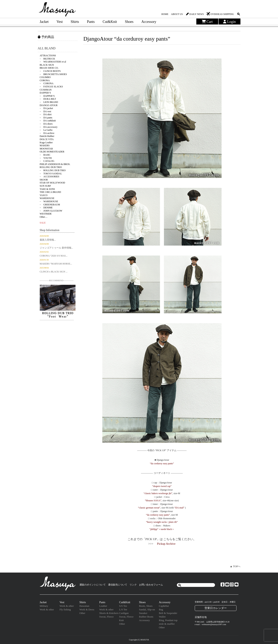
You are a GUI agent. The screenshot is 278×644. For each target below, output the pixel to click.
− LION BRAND (49, 102)
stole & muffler (167, 624)
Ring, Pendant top (168, 620)
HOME (165, 14)
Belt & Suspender (168, 613)
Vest (60, 22)
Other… (44, 217)
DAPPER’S (45, 93)
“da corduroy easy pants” (162, 463)
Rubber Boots (146, 617)
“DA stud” (179, 508)
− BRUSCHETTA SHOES (53, 74)
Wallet (162, 617)
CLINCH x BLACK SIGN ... (54, 272)
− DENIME (46, 208)
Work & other (47, 609)
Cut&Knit (110, 22)
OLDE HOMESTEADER (52, 152)
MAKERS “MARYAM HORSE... (56, 264)
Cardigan (124, 613)
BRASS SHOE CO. (49, 68)
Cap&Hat (164, 606)
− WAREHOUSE (49, 201)
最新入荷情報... (48, 240)
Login (230, 22)
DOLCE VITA (47, 139)
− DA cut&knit (48, 121)
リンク (133, 585)
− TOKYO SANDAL (51, 174)
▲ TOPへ (235, 566)
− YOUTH (46, 158)
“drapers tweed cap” (162, 486)
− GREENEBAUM (50, 205)
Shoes (129, 22)
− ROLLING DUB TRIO (53, 170)
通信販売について (118, 585)
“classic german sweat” (149, 508)
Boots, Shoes (146, 606)
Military (44, 606)
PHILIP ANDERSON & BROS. (55, 164)
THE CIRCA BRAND (50, 192)
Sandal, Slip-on (147, 609)
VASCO (44, 195)
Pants (91, 22)
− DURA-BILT (48, 99)
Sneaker (143, 613)
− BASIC (45, 155)
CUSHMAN (46, 90)
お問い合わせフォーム (151, 585)
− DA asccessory (49, 127)
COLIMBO (45, 77)
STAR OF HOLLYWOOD (52, 183)
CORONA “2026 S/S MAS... (54, 256)
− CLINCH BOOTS (50, 71)
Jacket (44, 22)
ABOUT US (177, 14)
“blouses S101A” (153, 501)
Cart (207, 22)
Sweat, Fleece (107, 617)
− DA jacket (46, 108)
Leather (103, 606)
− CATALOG (47, 161)
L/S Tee (123, 609)
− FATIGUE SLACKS (51, 87)
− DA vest (46, 111)
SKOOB (44, 180)
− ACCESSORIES (50, 177)
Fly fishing (65, 609)
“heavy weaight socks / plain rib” (162, 522)
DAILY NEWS (197, 14)
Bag (161, 609)
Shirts (75, 22)
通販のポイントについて (93, 585)
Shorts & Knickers (109, 613)
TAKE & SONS (47, 189)
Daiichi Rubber (47, 136)
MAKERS (45, 145)
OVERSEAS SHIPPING (222, 14)
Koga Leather (46, 142)
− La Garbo (46, 130)
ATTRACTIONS (48, 56)
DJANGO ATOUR (49, 105)
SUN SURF (45, 186)
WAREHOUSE (47, 198)
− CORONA (47, 83)
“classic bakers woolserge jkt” (158, 493)
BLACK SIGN (47, 65)
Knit (122, 620)
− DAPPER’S (47, 96)
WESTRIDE (46, 214)
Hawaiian (84, 606)
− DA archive (47, 133)
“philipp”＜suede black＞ (162, 529)
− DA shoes (46, 124)
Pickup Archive (166, 544)
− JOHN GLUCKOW (51, 211)
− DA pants (46, 118)
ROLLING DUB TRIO (51, 167)
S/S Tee (123, 606)
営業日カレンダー (216, 608)
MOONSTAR (46, 149)
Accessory (149, 22)
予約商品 (46, 37)
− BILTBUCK (47, 59)
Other (82, 613)
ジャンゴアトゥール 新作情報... (56, 248)
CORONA (45, 80)
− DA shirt (46, 114)
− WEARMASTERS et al (53, 62)
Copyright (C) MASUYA (139, 640)
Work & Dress (87, 609)
